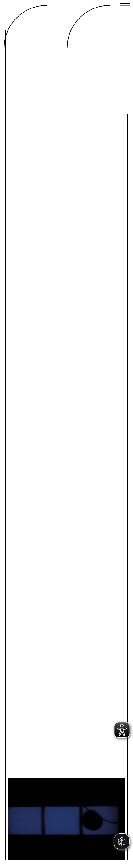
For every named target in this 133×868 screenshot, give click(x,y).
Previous (41, 808)
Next (92, 808)
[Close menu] (125, 7)
